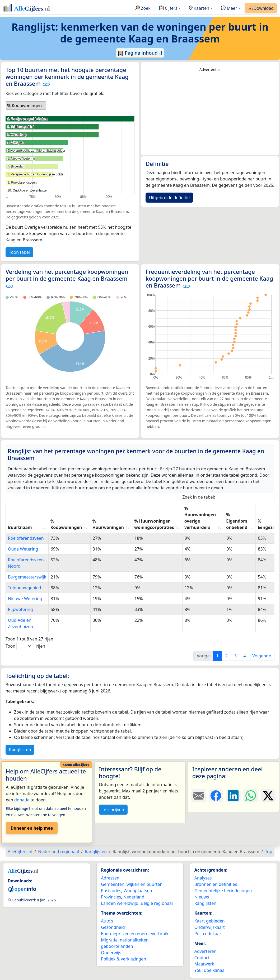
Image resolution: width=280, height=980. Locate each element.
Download (261, 8)
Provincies (111, 897)
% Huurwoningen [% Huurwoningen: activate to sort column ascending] (108, 524)
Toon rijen (25, 646)
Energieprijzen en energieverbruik (135, 934)
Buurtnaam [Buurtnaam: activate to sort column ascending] (20, 527)
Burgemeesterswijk (27, 577)
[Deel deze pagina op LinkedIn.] (233, 796)
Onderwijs (111, 953)
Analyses (203, 878)
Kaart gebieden (210, 921)
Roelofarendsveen (26, 538)
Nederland (134, 897)
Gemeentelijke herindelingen (223, 891)
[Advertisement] (210, 114)
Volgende (262, 656)
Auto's (107, 921)
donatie (22, 800)
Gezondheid (113, 927)
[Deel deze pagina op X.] (268, 796)
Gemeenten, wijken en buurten (132, 884)
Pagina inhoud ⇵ (140, 53)
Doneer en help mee (32, 828)
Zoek (143, 8)
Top (269, 852)
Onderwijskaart (210, 927)
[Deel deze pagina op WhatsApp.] (251, 796)
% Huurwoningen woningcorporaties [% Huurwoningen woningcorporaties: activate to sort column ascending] (154, 524)
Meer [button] (229, 8)
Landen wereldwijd (120, 903)
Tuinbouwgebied (25, 588)
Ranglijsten (20, 750)
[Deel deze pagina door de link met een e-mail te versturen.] (199, 796)
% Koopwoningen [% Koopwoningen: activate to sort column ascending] (66, 524)
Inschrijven (113, 810)
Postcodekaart (209, 934)
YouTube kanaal (210, 970)
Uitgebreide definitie (169, 198)
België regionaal (157, 903)
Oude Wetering (23, 549)
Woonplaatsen (138, 891)
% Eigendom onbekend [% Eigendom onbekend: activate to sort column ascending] (237, 521)
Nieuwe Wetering (25, 599)
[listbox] (26, 106)
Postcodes (111, 891)
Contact (202, 958)
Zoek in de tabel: (228, 497)
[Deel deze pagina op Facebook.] (216, 796)
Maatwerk (204, 964)
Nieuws (202, 897)
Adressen (110, 878)
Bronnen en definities (216, 884)
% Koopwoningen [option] (24, 106)
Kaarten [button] (199, 8)
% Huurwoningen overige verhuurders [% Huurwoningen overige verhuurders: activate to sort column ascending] (200, 518)
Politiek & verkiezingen (123, 959)
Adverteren (206, 951)
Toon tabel (19, 252)
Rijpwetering (20, 609)
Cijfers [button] (168, 8)
